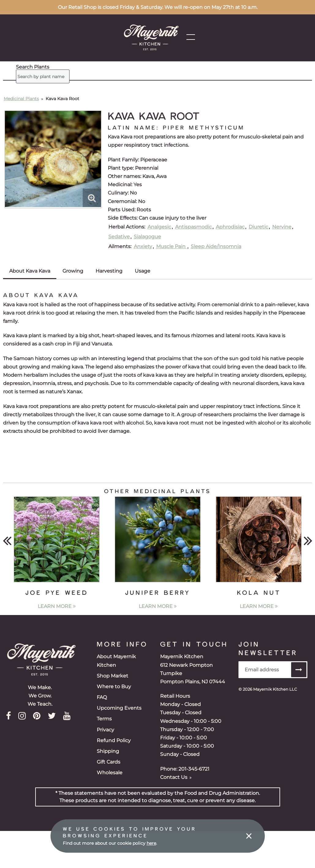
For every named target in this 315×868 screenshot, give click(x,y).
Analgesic (159, 227)
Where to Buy (114, 687)
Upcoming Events (119, 708)
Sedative (119, 237)
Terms (104, 719)
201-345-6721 (194, 769)
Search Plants (33, 67)
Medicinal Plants (21, 99)
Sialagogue (147, 237)
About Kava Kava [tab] (30, 271)
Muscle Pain (171, 246)
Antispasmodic (193, 227)
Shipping (108, 751)
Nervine (282, 227)
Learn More (57, 606)
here (151, 843)
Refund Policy (114, 740)
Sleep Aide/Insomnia (216, 246)
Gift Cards (109, 762)
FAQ (102, 697)
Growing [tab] (73, 271)
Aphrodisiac (230, 227)
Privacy (105, 730)
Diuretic (258, 227)
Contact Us (176, 777)
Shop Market (112, 676)
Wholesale (110, 773)
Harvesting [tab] (109, 271)
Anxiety (143, 246)
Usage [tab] (142, 271)
